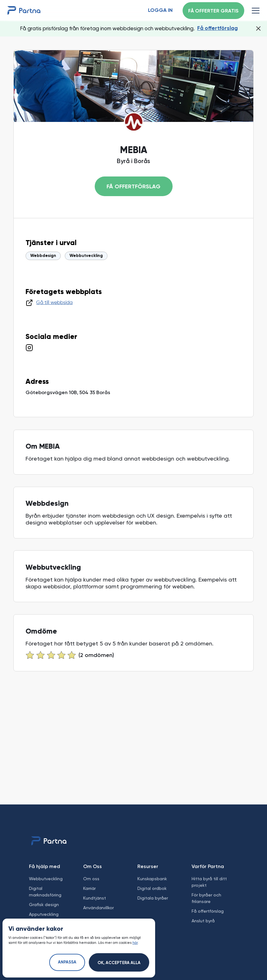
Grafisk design (44, 905)
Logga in (160, 11)
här (135, 943)
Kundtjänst (95, 898)
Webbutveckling (86, 256)
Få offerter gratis (213, 11)
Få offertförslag (217, 29)
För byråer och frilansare (206, 898)
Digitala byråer (153, 898)
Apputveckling (44, 914)
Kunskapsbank (152, 879)
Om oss (91, 879)
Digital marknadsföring (45, 892)
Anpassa (67, 962)
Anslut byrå (203, 921)
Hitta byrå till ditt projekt (209, 882)
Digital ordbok (152, 888)
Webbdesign (43, 256)
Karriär (89, 888)
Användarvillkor (98, 908)
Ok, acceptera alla (119, 963)
